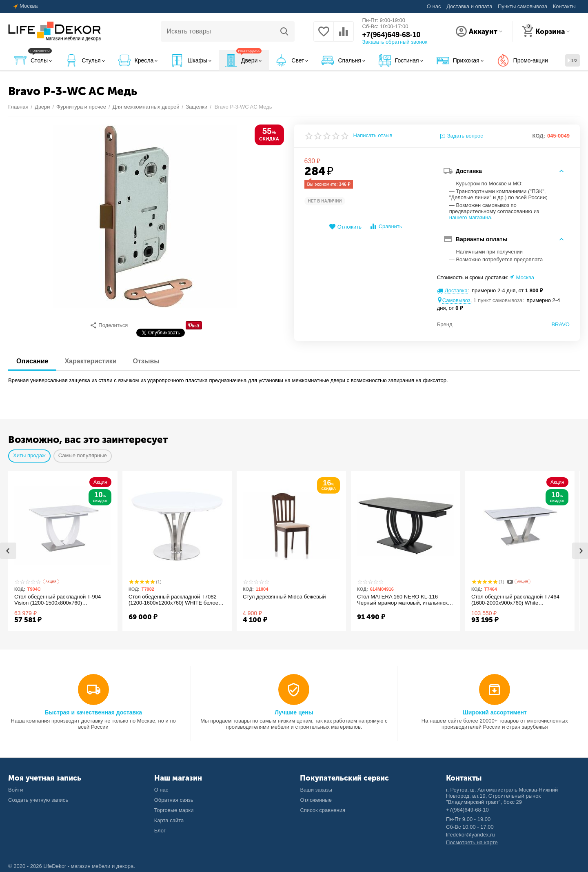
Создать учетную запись (38, 800)
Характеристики (90, 361)
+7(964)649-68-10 (392, 35)
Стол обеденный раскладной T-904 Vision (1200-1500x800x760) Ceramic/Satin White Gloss (61, 600)
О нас (434, 6)
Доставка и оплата (469, 6)
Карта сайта (169, 820)
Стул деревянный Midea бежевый (287, 597)
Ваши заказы (316, 790)
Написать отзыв (373, 136)
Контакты (564, 6)
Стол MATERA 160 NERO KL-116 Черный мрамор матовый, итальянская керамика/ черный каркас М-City (401, 600)
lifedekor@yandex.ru (470, 835)
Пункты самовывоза (523, 6)
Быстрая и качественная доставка (93, 712)
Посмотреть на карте (472, 842)
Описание (32, 361)
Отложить (345, 227)
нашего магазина (470, 217)
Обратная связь (174, 800)
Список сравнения (323, 810)
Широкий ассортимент (495, 712)
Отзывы (146, 361)
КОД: (539, 136)
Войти (16, 790)
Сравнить (386, 226)
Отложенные (316, 800)
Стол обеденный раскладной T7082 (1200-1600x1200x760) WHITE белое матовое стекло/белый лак (177, 600)
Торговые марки (174, 810)
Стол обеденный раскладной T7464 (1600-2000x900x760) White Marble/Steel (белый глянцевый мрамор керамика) (519, 600)
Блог (160, 831)
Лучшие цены (294, 712)
